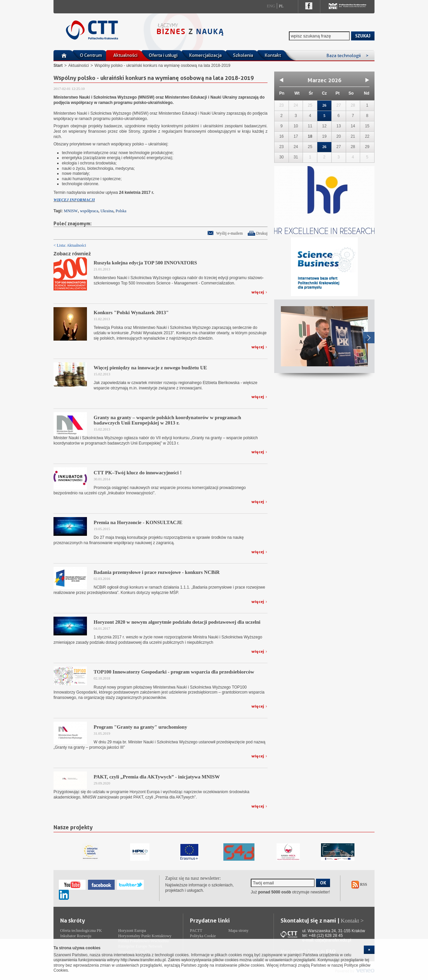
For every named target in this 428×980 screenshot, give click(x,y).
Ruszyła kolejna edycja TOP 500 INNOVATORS (145, 263)
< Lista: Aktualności (70, 245)
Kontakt (273, 55)
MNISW (71, 211)
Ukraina (107, 211)
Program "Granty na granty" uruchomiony (140, 727)
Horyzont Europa (132, 931)
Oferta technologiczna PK (81, 931)
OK (323, 883)
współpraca (89, 211)
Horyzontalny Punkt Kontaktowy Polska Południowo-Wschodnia (145, 939)
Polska (121, 211)
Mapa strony (238, 931)
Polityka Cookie (203, 936)
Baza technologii (347, 55)
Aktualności (125, 55)
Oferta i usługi (163, 55)
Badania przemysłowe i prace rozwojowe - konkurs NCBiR (157, 572)
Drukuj (262, 233)
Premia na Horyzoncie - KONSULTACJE (138, 522)
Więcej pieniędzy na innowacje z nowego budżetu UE (150, 368)
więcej (258, 292)
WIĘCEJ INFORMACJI (74, 200)
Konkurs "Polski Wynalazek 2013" (131, 313)
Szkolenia (243, 55)
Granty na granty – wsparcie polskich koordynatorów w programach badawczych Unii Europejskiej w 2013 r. (167, 420)
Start (58, 66)
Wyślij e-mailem (229, 233)
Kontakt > (352, 921)
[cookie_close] (369, 950)
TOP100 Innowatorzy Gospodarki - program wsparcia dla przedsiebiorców (174, 672)
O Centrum (91, 55)
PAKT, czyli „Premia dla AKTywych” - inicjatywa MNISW (157, 777)
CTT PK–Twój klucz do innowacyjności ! (138, 473)
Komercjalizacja (205, 55)
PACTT (196, 931)
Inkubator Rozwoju (76, 936)
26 (324, 105)
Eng (271, 6)
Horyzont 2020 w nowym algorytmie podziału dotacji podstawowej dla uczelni (177, 622)
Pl (281, 6)
